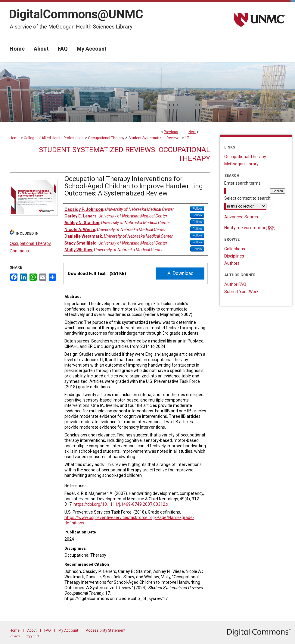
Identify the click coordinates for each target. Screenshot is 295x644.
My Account (68, 630)
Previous (171, 132)
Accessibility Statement (106, 630)
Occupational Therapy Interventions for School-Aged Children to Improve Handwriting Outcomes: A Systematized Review (134, 186)
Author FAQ (235, 284)
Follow (197, 208)
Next (192, 132)
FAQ (48, 630)
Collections (235, 249)
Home (15, 138)
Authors (232, 263)
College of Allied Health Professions (54, 138)
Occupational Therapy (106, 138)
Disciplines (234, 256)
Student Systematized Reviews (155, 138)
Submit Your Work (241, 292)
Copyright (32, 636)
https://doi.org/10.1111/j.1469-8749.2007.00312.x (121, 504)
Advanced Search (241, 217)
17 (187, 138)
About (32, 630)
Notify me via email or (249, 228)
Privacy (15, 636)
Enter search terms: (243, 183)
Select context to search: (248, 198)
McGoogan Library (241, 164)
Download (180, 273)
